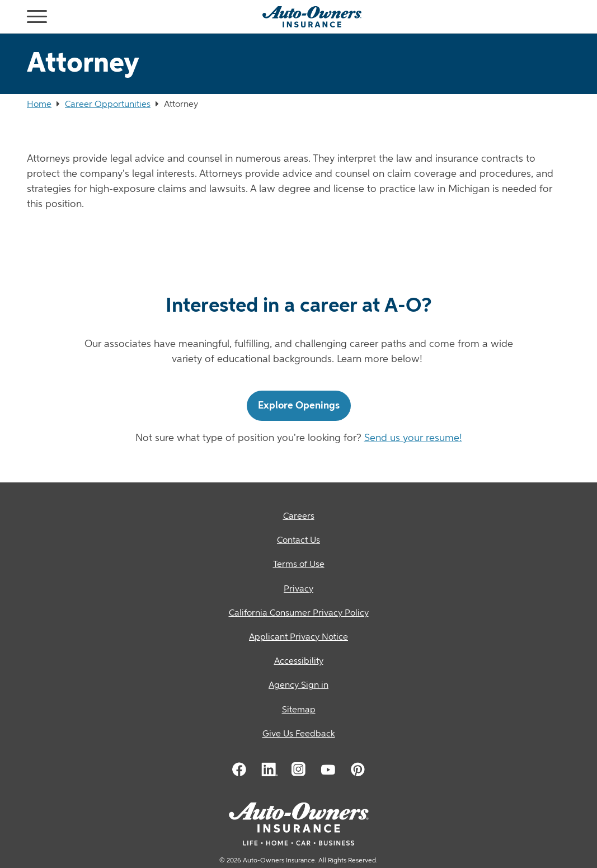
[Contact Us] (298, 541)
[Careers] (298, 517)
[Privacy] (298, 590)
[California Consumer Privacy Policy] (298, 614)
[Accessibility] (298, 662)
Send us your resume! (413, 438)
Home (39, 105)
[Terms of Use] (298, 565)
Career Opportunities (108, 105)
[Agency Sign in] (298, 686)
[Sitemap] (298, 710)
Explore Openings (299, 406)
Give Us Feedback (299, 734)
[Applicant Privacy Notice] (298, 638)
